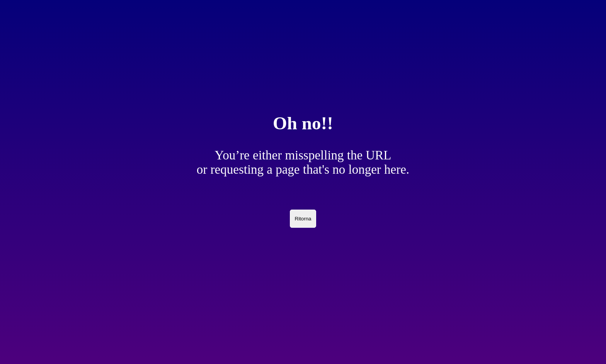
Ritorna (303, 219)
